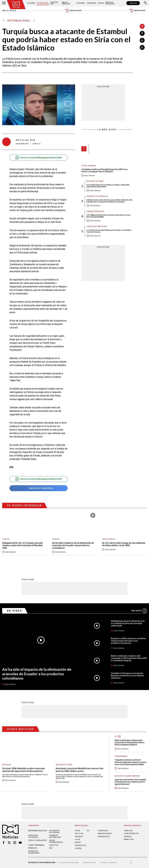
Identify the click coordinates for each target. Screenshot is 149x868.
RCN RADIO (79, 837)
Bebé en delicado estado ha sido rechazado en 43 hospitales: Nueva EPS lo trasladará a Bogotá (129, 658)
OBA (51, 848)
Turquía (6, 539)
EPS (116, 736)
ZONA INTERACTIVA (131, 834)
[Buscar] (145, 3)
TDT (88, 831)
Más (139, 611)
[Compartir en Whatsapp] (142, 47)
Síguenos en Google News (38, 488)
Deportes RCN (54, 3)
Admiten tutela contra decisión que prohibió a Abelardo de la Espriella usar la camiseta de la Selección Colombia (109, 201)
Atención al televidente (33, 836)
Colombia (31, 3)
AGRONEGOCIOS (104, 837)
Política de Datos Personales (69, 863)
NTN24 (77, 831)
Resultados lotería (64, 765)
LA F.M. (78, 839)
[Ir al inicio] (16, 5)
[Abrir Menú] (4, 3)
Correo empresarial (36, 845)
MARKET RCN (129, 839)
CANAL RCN (133, 3)
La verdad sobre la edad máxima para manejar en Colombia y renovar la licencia (109, 231)
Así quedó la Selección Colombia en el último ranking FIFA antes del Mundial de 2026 (108, 186)
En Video (15, 611)
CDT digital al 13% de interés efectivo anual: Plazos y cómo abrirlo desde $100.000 (109, 216)
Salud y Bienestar (66, 3)
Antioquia (6, 765)
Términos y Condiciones (108, 863)
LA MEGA (78, 848)
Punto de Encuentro (110, 3)
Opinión (101, 3)
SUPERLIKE (128, 837)
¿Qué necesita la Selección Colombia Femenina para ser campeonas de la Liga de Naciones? (130, 782)
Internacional (43, 3)
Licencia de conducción (97, 227)
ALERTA (78, 842)
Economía (81, 3)
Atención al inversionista (34, 852)
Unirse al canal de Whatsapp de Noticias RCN (38, 158)
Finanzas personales (95, 211)
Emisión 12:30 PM (73, 11)
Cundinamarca (121, 756)
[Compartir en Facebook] (142, 33)
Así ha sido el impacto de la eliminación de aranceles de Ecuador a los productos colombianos (73, 545)
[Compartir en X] (142, 40)
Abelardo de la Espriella (97, 196)
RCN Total (79, 834)
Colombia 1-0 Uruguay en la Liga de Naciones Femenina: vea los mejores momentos (127, 676)
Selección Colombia (95, 181)
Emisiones (9, 11)
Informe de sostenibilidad (55, 836)
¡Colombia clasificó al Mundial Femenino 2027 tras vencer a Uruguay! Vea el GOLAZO (104, 171)
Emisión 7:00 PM (137, 11)
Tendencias (91, 3)
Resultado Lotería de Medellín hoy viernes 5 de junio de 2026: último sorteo (80, 770)
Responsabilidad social (38, 831)
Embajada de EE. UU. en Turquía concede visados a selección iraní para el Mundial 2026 (22, 545)
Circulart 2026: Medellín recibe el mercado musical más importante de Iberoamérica (23, 770)
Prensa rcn (33, 848)
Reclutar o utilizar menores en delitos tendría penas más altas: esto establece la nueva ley (128, 641)
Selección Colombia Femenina (127, 776)
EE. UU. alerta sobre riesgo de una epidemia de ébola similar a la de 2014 (124, 544)
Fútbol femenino (89, 166)
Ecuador (56, 539)
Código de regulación (37, 840)
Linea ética (54, 845)
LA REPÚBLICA (103, 831)
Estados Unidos (109, 539)
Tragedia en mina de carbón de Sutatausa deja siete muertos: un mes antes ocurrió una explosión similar (131, 762)
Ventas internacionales (56, 841)
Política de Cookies (90, 863)
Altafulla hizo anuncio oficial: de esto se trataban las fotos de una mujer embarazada (128, 623)
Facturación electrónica (54, 832)
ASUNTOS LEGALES (105, 834)
